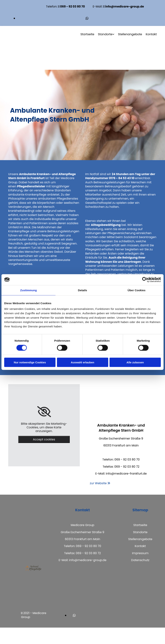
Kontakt (151, 34)
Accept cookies (44, 439)
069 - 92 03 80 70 (127, 459)
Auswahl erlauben (82, 362)
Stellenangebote (130, 34)
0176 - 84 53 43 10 (122, 178)
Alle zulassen (135, 362)
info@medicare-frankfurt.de (126, 474)
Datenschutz (140, 560)
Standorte (105, 34)
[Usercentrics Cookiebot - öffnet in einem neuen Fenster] (145, 280)
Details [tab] (82, 290)
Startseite (87, 34)
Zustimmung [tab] (29, 290)
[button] (100, 483)
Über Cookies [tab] (137, 290)
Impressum (140, 553)
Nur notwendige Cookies (30, 362)
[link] (44, 412)
